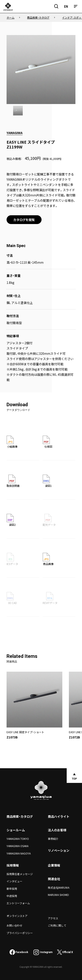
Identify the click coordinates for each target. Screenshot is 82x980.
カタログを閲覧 (24, 220)
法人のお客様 (57, 830)
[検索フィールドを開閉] (56, 6)
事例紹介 (53, 839)
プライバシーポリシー (20, 933)
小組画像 (12, 442)
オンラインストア (17, 916)
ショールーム (16, 830)
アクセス (53, 918)
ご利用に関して (57, 925)
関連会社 (54, 879)
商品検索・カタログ (20, 816)
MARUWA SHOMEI (58, 895)
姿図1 (47, 481)
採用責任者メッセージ (20, 874)
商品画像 (48, 559)
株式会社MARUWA (59, 887)
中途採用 (12, 896)
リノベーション (59, 850)
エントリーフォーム (18, 903)
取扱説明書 (13, 481)
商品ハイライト (59, 816)
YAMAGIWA (15, 133)
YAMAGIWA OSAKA (17, 846)
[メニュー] (76, 6)
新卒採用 (12, 889)
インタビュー (14, 881)
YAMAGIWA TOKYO (18, 839)
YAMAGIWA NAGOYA (19, 853)
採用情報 (13, 865)
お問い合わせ (14, 925)
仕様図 (47, 442)
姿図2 (11, 520)
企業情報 (54, 865)
